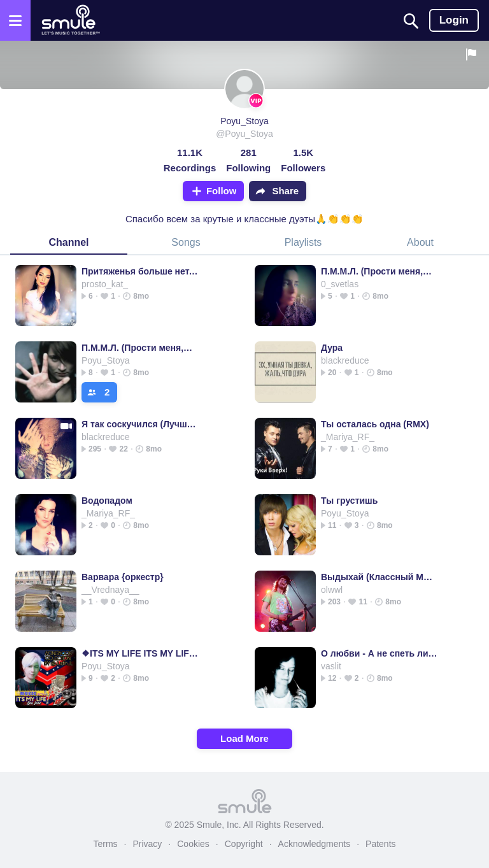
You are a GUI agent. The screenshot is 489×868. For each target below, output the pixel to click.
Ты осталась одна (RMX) (375, 424)
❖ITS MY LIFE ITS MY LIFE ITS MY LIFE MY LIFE (140, 653)
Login (454, 20)
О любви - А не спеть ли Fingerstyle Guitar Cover (379, 653)
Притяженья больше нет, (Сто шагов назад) (140, 271)
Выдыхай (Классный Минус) (379, 577)
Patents (380, 844)
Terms (105, 844)
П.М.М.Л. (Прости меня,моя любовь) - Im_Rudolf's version (379, 271)
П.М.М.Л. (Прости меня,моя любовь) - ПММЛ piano (140, 348)
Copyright (244, 844)
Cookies (193, 844)
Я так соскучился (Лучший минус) (140, 424)
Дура (332, 348)
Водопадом (107, 501)
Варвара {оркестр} (123, 577)
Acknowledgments (315, 844)
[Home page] (70, 20)
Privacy (147, 844)
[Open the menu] (15, 20)
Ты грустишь (349, 501)
